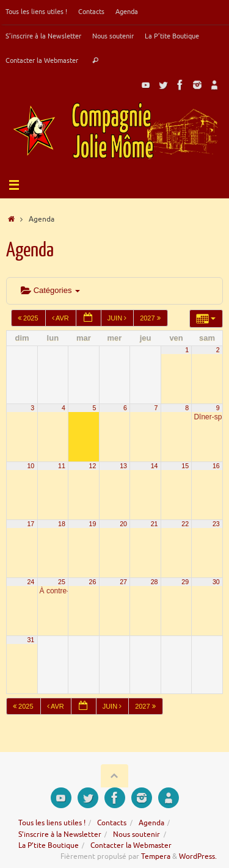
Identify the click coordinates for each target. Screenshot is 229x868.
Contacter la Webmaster (42, 60)
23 (216, 524)
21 (154, 524)
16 (216, 466)
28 (154, 582)
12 (93, 466)
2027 (151, 318)
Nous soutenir (113, 36)
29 (185, 582)
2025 (29, 318)
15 (185, 466)
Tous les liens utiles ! (36, 12)
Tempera (156, 856)
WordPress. (198, 856)
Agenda (127, 12)
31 (31, 640)
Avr (61, 318)
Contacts (91, 12)
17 (31, 524)
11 (62, 466)
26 (93, 582)
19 (93, 524)
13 (123, 466)
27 (123, 582)
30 (216, 582)
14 (154, 466)
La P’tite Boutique (172, 36)
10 (31, 466)
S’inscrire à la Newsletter (43, 36)
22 (185, 524)
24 (31, 582)
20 (123, 524)
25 (62, 582)
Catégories (50, 290)
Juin (118, 318)
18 (62, 524)
